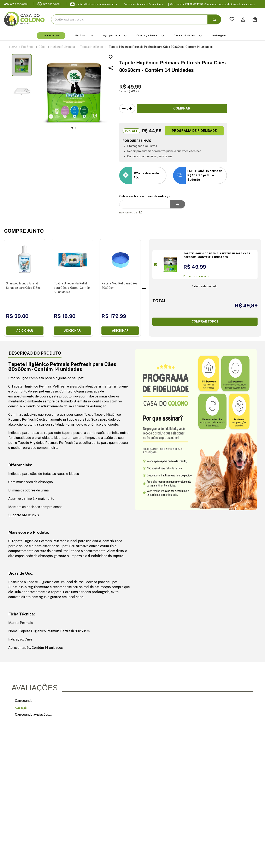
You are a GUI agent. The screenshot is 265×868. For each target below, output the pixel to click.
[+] (131, 108)
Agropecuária (111, 35)
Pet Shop (81, 35)
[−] (124, 108)
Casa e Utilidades (184, 35)
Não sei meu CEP (131, 213)
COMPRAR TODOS (205, 321)
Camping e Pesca (147, 35)
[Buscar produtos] (215, 19)
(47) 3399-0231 (52, 4)
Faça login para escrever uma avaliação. (118, 708)
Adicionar (25, 331)
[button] (87, 68)
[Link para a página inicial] (13, 47)
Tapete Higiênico (91, 47)
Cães (42, 47)
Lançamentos (51, 35)
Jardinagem (219, 35)
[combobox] (136, 19)
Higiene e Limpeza (63, 47)
